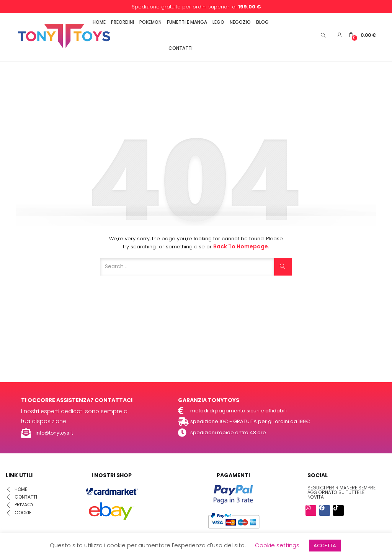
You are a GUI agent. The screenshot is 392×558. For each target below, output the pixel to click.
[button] (362, 35)
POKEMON (150, 22)
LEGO (218, 22)
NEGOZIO (240, 22)
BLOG (262, 22)
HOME (99, 22)
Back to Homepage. (241, 246)
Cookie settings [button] (277, 545)
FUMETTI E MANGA (187, 22)
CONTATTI (180, 48)
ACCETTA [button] (325, 546)
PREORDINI (122, 22)
